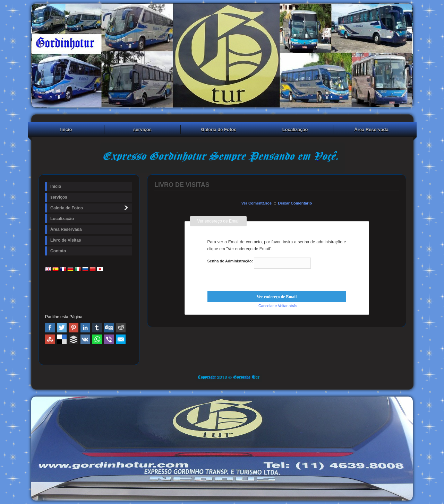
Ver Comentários (257, 203)
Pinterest (74, 328)
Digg (109, 328)
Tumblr (97, 328)
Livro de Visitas (66, 240)
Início (66, 129)
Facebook (50, 328)
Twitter (62, 328)
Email (121, 339)
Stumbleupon (50, 339)
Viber (109, 339)
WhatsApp (97, 339)
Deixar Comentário (295, 203)
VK (85, 339)
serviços (142, 129)
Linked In (85, 328)
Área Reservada (371, 129)
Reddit (121, 328)
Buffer (74, 339)
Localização (295, 129)
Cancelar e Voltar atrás (278, 306)
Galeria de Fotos (219, 129)
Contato (58, 251)
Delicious (62, 339)
